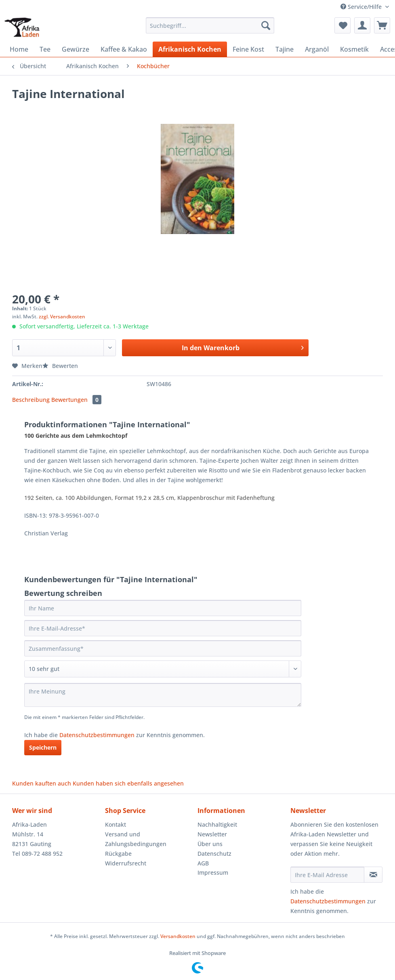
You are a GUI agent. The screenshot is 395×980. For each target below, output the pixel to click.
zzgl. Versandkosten (62, 317)
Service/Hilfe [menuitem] (362, 7)
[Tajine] (285, 49)
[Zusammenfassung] (163, 648)
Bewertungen (76, 400)
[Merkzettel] (342, 25)
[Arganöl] (317, 49)
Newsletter (212, 834)
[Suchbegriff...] (210, 25)
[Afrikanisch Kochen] (190, 49)
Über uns (210, 844)
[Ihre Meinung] (163, 695)
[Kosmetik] (354, 49)
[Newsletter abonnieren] (373, 875)
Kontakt (116, 824)
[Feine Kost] (248, 49)
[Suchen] (266, 25)
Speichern (43, 747)
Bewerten (60, 366)
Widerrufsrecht (126, 863)
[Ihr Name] (163, 608)
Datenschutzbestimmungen (97, 735)
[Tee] (45, 49)
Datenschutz (214, 854)
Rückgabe (118, 854)
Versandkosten (178, 936)
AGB (203, 863)
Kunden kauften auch (42, 783)
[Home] (19, 49)
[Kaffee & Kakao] (124, 49)
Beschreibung (31, 400)
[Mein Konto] (362, 25)
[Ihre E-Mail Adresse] (328, 875)
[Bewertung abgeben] (163, 669)
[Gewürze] (76, 49)
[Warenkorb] (382, 25)
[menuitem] (210, 29)
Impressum (213, 872)
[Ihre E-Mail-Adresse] (163, 628)
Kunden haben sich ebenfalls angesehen (128, 783)
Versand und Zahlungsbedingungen (136, 839)
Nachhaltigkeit (217, 824)
